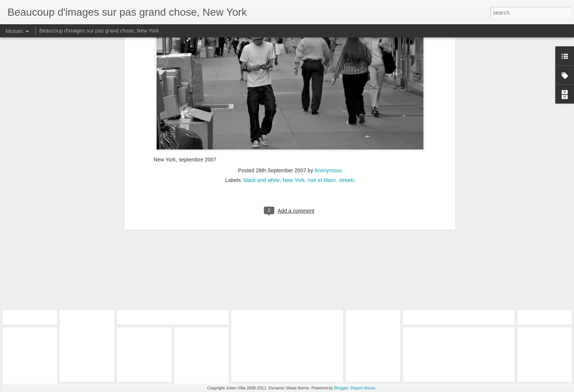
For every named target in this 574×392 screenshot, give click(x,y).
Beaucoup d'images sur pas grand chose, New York (99, 31)
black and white (262, 94)
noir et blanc (322, 94)
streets (347, 94)
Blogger (341, 388)
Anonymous (328, 84)
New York (294, 94)
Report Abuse (363, 388)
